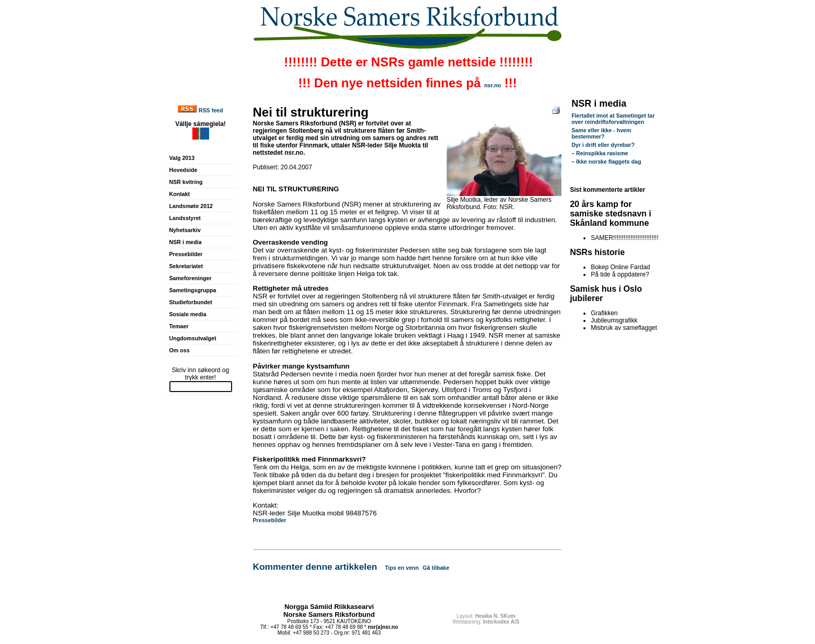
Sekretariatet (186, 266)
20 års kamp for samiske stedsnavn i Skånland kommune (611, 214)
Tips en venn (402, 568)
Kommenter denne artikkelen (315, 567)
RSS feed (211, 110)
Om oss (180, 350)
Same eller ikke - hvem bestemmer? (601, 133)
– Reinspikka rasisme (600, 153)
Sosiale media (188, 314)
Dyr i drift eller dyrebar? (603, 145)
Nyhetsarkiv (185, 230)
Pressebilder (186, 254)
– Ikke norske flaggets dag (606, 162)
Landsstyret (185, 218)
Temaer (179, 326)
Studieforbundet (191, 302)
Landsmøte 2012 (191, 206)
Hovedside (183, 170)
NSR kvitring (186, 182)
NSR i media (186, 242)
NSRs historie (597, 252)
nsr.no (492, 85)
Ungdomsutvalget (193, 338)
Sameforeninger (191, 278)
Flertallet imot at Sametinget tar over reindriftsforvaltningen (613, 119)
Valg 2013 (182, 158)
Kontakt (180, 194)
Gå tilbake (436, 568)
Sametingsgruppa (193, 290)
